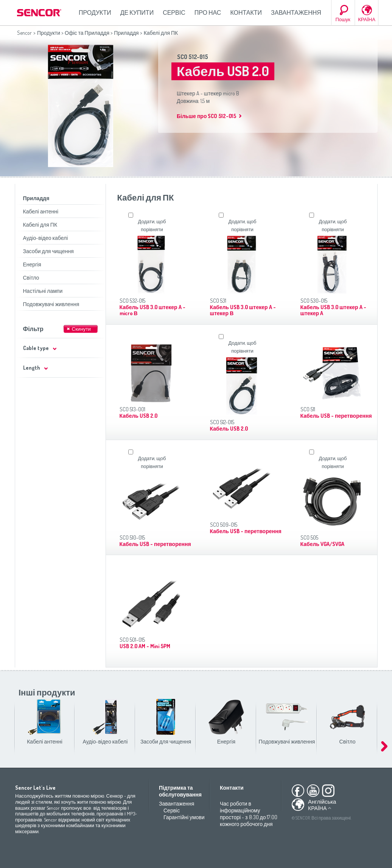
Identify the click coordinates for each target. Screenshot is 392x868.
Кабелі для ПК (40, 225)
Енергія (32, 264)
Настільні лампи (43, 291)
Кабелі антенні (41, 211)
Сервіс (174, 12)
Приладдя (126, 33)
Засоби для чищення (48, 251)
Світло (31, 278)
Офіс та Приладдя (87, 33)
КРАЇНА (367, 19)
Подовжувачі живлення (51, 304)
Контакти (246, 12)
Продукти (95, 12)
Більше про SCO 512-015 (206, 116)
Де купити (137, 12)
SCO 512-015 (193, 57)
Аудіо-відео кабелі (46, 238)
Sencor (24, 33)
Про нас (208, 12)
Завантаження (296, 12)
